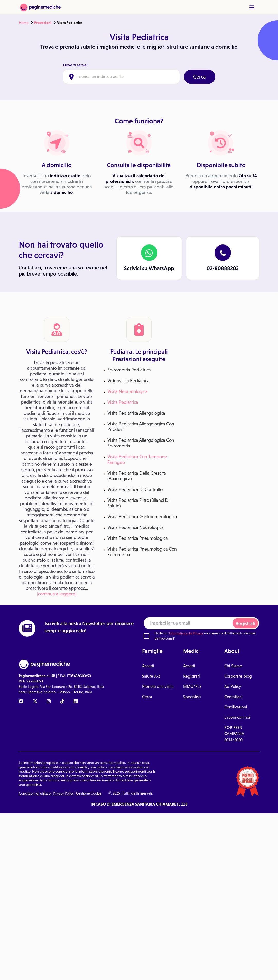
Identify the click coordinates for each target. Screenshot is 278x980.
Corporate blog (238, 676)
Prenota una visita (158, 686)
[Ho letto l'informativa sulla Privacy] (146, 636)
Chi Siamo (233, 666)
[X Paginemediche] (35, 702)
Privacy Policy (63, 793)
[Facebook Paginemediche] (21, 702)
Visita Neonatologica (128, 391)
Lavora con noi (237, 717)
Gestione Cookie (89, 793)
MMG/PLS (192, 686)
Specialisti (192, 697)
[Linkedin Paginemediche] (76, 702)
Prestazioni (43, 23)
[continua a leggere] (57, 594)
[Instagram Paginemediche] (49, 702)
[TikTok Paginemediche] (62, 702)
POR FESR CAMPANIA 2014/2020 (234, 734)
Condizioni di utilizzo (35, 793)
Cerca (200, 77)
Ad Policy (233, 686)
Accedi (148, 666)
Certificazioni (236, 707)
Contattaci (233, 697)
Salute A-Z (151, 676)
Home (24, 23)
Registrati (245, 624)
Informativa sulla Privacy (186, 633)
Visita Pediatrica (123, 402)
